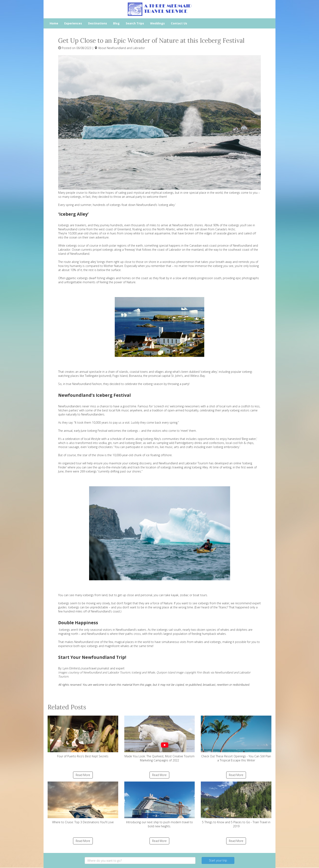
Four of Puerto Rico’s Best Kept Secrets (83, 737)
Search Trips (135, 23)
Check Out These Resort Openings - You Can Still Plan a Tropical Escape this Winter (236, 739)
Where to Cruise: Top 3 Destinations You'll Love (83, 803)
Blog (116, 23)
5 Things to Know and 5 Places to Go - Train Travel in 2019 (236, 805)
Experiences (73, 23)
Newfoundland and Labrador (126, 48)
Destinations (98, 23)
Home (54, 23)
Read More (83, 775)
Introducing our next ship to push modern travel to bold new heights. (160, 805)
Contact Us (179, 23)
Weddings (157, 23)
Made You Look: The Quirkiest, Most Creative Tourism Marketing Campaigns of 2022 (160, 739)
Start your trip (218, 860)
